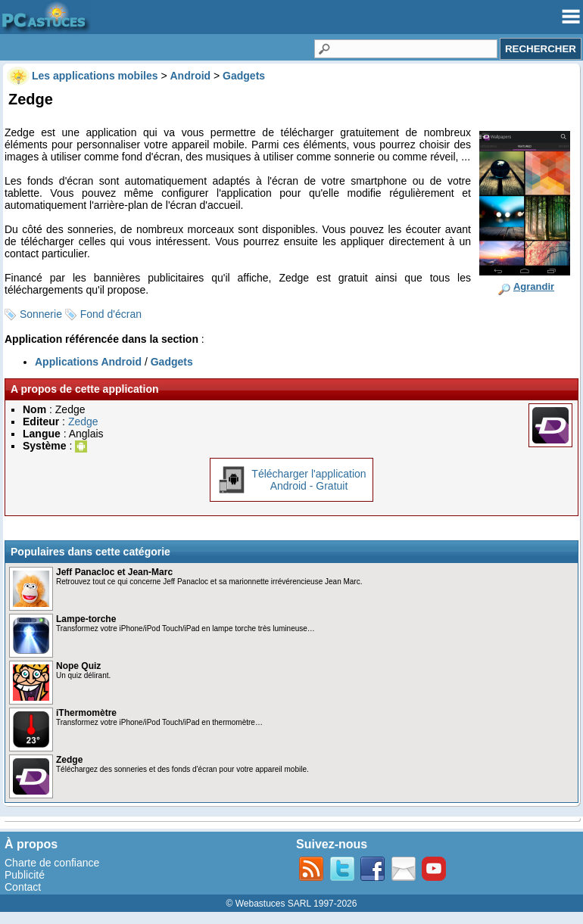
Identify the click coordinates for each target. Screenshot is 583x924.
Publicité (25, 875)
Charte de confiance (52, 863)
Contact (23, 887)
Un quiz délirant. (83, 675)
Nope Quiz (78, 666)
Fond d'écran (111, 314)
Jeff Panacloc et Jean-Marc (114, 572)
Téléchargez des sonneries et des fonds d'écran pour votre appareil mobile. (182, 769)
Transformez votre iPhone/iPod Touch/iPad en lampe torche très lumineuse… (185, 628)
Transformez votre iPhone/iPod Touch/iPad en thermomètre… (159, 722)
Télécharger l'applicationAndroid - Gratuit (309, 480)
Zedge (83, 422)
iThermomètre (86, 713)
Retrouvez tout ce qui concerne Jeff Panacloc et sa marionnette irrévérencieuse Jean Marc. (209, 582)
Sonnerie (41, 314)
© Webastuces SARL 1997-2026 (292, 904)
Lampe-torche (86, 619)
